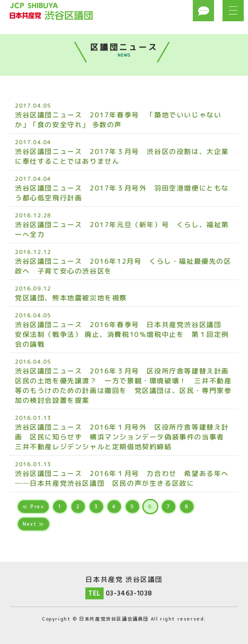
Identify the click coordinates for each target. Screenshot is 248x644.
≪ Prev (33, 506)
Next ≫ (34, 524)
